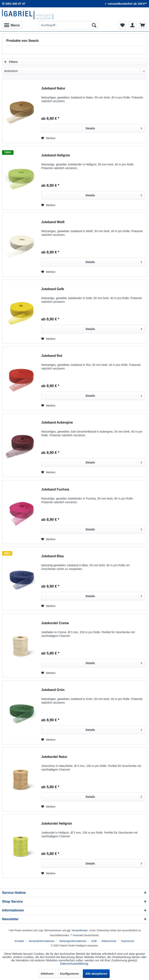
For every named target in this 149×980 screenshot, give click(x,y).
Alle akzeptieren (96, 974)
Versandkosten (80, 930)
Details (114, 128)
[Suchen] (94, 25)
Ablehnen (47, 974)
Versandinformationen (41, 941)
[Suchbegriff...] (69, 25)
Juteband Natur (53, 88)
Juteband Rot (52, 356)
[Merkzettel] (122, 25)
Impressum (128, 941)
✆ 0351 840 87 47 (14, 4)
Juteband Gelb (53, 289)
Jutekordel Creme (55, 623)
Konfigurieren (69, 974)
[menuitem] (12, 25)
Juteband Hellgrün (56, 155)
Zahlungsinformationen (73, 941)
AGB (94, 941)
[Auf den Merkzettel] (48, 138)
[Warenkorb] (142, 25)
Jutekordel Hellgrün (57, 823)
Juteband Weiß (53, 222)
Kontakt (19, 941)
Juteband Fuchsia (55, 489)
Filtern (11, 62)
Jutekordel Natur (54, 757)
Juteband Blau (52, 556)
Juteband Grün (53, 690)
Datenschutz (109, 941)
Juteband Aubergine (57, 422)
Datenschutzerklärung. (74, 964)
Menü (12, 25)
